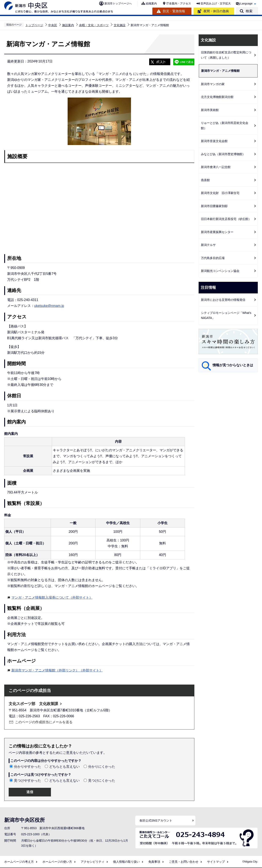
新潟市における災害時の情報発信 (223, 300)
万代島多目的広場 (213, 258)
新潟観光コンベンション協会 (220, 271)
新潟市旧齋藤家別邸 (214, 206)
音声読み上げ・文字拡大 (216, 3)
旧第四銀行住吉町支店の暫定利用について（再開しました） (226, 55)
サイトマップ (216, 862)
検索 (249, 11)
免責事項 (154, 862)
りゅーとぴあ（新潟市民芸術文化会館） (225, 125)
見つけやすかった (27, 781)
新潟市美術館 (210, 110)
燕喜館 (205, 180)
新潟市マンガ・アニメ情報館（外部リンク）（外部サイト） (57, 670)
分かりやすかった (27, 767)
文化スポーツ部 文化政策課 (33, 704)
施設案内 (68, 25)
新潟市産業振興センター (217, 232)
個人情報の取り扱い (126, 862)
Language (246, 3)
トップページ (34, 25)
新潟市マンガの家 (213, 84)
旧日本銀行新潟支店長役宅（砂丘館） (226, 219)
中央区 (53, 25)
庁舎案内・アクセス (179, 3)
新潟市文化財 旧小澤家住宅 (220, 193)
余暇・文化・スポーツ (94, 25)
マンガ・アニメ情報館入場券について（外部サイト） (52, 597)
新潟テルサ (208, 245)
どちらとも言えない (64, 767)
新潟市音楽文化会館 (214, 141)
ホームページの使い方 (57, 862)
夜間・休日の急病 (216, 11)
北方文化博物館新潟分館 (217, 97)
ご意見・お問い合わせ (184, 862)
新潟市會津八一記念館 (216, 167)
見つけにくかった (102, 781)
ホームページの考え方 (19, 862)
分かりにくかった (102, 767)
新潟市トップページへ (118, 3)
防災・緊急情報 (174, 11)
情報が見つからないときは (233, 365)
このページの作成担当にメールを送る (44, 722)
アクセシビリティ (93, 862)
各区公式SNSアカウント (156, 821)
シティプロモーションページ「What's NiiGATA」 (226, 315)
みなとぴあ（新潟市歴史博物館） (223, 154)
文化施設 (120, 25)
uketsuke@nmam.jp (49, 306)
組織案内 (151, 3)
